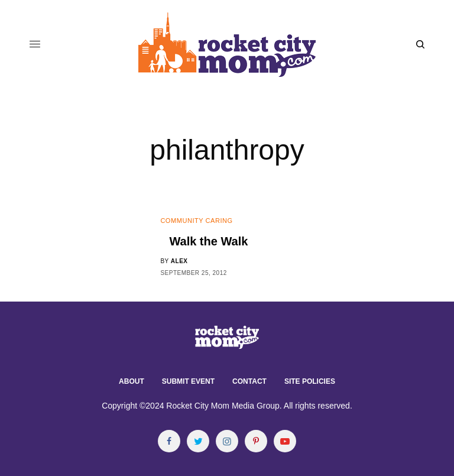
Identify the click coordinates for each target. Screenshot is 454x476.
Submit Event (188, 381)
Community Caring (196, 221)
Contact (249, 381)
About (132, 381)
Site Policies (310, 381)
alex (179, 261)
